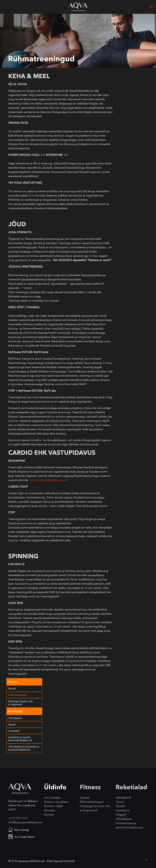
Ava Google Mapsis (24, 837)
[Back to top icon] (146, 860)
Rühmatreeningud (17, 695)
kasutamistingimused (129, 827)
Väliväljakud (15, 718)
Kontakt (49, 815)
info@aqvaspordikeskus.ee (25, 822)
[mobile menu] (151, 7)
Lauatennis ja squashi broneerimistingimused (20, 739)
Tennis (120, 802)
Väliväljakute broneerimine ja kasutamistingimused (24, 748)
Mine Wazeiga (22, 830)
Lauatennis (14, 731)
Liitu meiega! (52, 798)
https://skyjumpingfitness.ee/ (48, 480)
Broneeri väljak (53, 806)
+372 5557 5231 (18, 818)
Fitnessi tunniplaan (56, 802)
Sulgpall (121, 815)
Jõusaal (12, 689)
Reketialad (15, 711)
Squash (12, 724)
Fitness (13, 682)
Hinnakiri (50, 810)
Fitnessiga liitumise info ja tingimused (21, 703)
